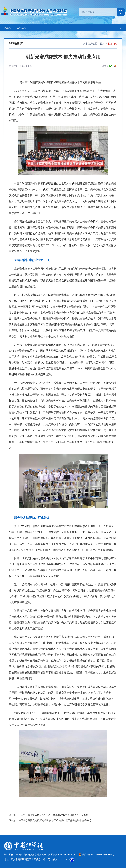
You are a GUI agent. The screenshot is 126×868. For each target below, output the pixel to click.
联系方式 (21, 28)
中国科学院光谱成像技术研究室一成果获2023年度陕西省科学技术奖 (53, 815)
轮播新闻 (113, 44)
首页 (102, 44)
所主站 (7, 28)
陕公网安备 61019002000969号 (96, 854)
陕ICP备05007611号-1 (65, 854)
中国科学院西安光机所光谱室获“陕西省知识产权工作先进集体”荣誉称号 (55, 820)
